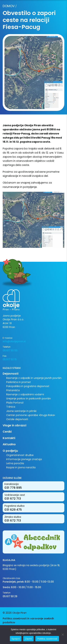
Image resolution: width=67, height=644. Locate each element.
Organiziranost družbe (20, 455)
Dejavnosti (11, 374)
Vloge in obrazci (14, 425)
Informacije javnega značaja (24, 459)
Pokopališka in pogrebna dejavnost (28, 386)
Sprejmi (16, 639)
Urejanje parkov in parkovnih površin (28, 399)
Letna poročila (15, 463)
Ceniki (7, 432)
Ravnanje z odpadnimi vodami (25, 394)
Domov (9, 6)
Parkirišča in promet (19, 382)
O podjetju (10, 451)
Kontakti (9, 438)
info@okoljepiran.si (14, 341)
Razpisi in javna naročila (21, 467)
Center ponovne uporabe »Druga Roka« (31, 415)
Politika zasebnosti (47, 639)
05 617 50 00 (10, 351)
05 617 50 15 (10, 359)
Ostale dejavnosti (17, 419)
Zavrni (28, 639)
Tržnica (11, 407)
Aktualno (9, 444)
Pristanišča (13, 390)
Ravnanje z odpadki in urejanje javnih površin (34, 378)
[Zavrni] (63, 635)
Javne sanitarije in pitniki (21, 411)
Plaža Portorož (15, 403)
